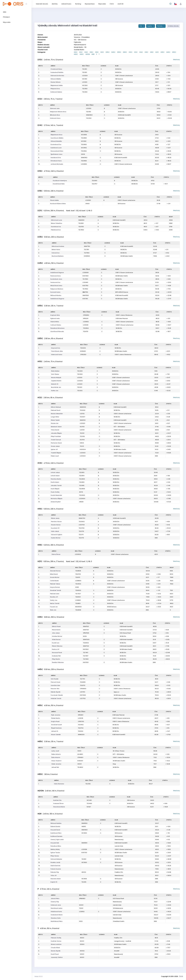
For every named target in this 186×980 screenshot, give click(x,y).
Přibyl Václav (55, 856)
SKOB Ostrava (112, 607)
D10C (76, 52)
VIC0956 (84, 135)
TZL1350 (85, 89)
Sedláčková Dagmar (57, 299)
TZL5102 (81, 731)
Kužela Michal (56, 538)
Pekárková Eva (56, 230)
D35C (108, 52)
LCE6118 (80, 718)
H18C (152, 52)
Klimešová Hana (56, 161)
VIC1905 (84, 879)
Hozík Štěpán (55, 489)
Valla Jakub (55, 531)
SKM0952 (84, 158)
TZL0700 (82, 528)
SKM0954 (89, 115)
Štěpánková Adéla (57, 85)
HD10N (88, 54)
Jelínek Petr (55, 767)
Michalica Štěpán (57, 499)
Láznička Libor (55, 685)
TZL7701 (82, 679)
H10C (131, 52)
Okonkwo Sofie (56, 918)
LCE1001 (82, 423)
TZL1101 (82, 433)
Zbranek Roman (55, 571)
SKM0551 (81, 220)
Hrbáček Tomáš (56, 698)
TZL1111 (82, 446)
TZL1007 (82, 417)
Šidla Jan (53, 610)
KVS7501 (86, 649)
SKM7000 (86, 639)
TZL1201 (80, 387)
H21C (157, 52)
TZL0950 (84, 145)
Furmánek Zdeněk (57, 695)
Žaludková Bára (56, 846)
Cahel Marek (54, 581)
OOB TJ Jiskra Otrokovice (124, 315)
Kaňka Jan (55, 391)
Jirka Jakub (56, 633)
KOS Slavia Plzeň (125, 633)
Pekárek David (56, 410)
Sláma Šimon (56, 554)
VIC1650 (84, 833)
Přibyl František (56, 436)
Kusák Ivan (56, 643)
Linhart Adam (55, 476)
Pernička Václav (56, 522)
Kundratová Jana (56, 279)
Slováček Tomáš (56, 590)
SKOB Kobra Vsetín (127, 256)
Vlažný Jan (54, 600)
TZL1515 (84, 882)
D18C (97, 52)
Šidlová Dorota (55, 826)
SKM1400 (85, 830)
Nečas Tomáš (55, 603)
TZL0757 (94, 184)
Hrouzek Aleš (55, 843)
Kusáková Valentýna (60, 181)
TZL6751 (86, 331)
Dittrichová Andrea (58, 246)
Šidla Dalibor (55, 371)
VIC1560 (84, 862)
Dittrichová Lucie (56, 220)
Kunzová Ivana (55, 292)
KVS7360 (86, 276)
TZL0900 (82, 495)
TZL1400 (89, 803)
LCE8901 (78, 600)
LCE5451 (86, 325)
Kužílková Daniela (56, 836)
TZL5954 (86, 328)
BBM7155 (85, 292)
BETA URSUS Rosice (122, 292)
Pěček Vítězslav (57, 646)
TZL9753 (81, 227)
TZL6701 (83, 685)
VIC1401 (89, 800)
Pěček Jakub (55, 518)
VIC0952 (84, 148)
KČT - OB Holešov (119, 427)
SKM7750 (87, 246)
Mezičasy (177, 59)
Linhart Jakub (55, 472)
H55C (174, 52)
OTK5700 (81, 721)
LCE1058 (84, 849)
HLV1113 (82, 427)
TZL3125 (88, 784)
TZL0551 (81, 223)
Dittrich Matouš (56, 407)
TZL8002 (78, 590)
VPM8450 (82, 898)
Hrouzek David (55, 830)
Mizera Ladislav (56, 944)
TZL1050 (89, 118)
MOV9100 (78, 607)
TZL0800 (82, 479)
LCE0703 (82, 525)
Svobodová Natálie (57, 72)
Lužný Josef (55, 751)
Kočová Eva (56, 253)
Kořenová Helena (56, 92)
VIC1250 (85, 85)
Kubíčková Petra (56, 833)
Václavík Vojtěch (57, 535)
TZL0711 (81, 535)
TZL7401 (86, 653)
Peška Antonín (56, 754)
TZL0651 (94, 181)
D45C (113, 52)
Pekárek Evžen (55, 594)
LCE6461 (85, 282)
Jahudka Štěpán (56, 433)
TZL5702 (81, 728)
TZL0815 (82, 485)
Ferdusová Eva (55, 282)
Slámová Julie (55, 108)
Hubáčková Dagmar (57, 273)
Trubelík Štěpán (56, 453)
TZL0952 (84, 151)
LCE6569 (86, 273)
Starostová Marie (59, 807)
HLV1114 (82, 440)
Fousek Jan (54, 607)
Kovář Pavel (55, 954)
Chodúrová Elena (56, 69)
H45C (168, 52)
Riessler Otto (55, 689)
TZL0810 (82, 482)
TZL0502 (78, 584)
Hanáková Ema (56, 158)
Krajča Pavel (55, 721)
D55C (119, 52)
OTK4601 (80, 757)
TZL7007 (78, 594)
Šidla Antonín (56, 757)
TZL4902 (80, 767)
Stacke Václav (56, 525)
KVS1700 (84, 853)
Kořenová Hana (55, 118)
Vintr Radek (55, 679)
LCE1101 (82, 430)
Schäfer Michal (57, 636)
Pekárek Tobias (55, 584)
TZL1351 (85, 69)
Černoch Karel (55, 682)
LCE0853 (84, 164)
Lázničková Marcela (57, 331)
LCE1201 (80, 384)
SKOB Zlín (118, 69)
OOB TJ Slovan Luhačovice (124, 76)
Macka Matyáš (56, 378)
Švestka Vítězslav (58, 662)
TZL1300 (80, 374)
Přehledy (160, 26)
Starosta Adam (56, 879)
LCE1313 (80, 378)
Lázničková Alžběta (57, 138)
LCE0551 (88, 200)
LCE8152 (82, 912)
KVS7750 (85, 286)
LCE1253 (85, 76)
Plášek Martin (56, 718)
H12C (136, 52)
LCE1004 (83, 456)
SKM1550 (84, 823)
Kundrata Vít (55, 528)
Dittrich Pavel (56, 626)
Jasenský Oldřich (57, 957)
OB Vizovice (119, 79)
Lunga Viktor (55, 417)
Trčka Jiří (54, 875)
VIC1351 (85, 79)
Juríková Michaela (57, 164)
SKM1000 (83, 407)
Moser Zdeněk (56, 735)
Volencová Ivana (57, 355)
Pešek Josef (55, 456)
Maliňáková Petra (57, 921)
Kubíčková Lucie (56, 148)
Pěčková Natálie (56, 823)
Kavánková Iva (56, 227)
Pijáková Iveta (55, 318)
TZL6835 (83, 682)
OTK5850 (86, 315)
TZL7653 (81, 230)
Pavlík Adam (55, 482)
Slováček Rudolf (56, 725)
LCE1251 (85, 82)
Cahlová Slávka (56, 325)
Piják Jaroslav (56, 715)
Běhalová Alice (55, 115)
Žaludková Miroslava (57, 328)
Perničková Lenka (57, 908)
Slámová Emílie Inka (57, 76)
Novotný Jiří (54, 597)
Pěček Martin (56, 630)
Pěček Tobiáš (55, 420)
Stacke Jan (55, 423)
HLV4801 (80, 754)
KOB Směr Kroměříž (124, 115)
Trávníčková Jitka (57, 351)
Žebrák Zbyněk (56, 692)
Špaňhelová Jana (56, 154)
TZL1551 (84, 859)
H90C (82, 54)
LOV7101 (83, 692)
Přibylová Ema (55, 89)
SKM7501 (86, 626)
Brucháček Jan (56, 387)
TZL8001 (78, 597)
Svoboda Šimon (58, 803)
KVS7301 (86, 662)
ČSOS (181, 976)
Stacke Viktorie (55, 82)
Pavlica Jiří (56, 649)
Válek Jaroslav (56, 764)
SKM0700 (82, 518)
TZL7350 (85, 279)
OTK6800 (83, 689)
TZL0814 (82, 476)
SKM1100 (83, 420)
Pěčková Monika (56, 295)
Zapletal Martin (56, 381)
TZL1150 (89, 112)
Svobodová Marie (57, 915)
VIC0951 (84, 141)
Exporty (150, 26)
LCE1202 (80, 381)
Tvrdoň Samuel (56, 440)
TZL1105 (82, 436)
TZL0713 (81, 538)
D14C (86, 52)
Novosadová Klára (57, 151)
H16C (146, 52)
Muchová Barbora (58, 256)
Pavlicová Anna (56, 276)
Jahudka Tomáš (56, 485)
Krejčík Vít (54, 882)
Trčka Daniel (55, 430)
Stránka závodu (173, 26)
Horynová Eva (56, 348)
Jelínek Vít (55, 731)
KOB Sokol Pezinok (122, 318)
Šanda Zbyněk (56, 951)
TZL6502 (86, 643)
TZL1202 (80, 391)
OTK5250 (83, 355)
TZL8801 (78, 603)
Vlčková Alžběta (56, 79)
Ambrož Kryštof (56, 502)
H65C (76, 54)
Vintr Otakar (55, 374)
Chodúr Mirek (55, 948)
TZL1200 (80, 371)
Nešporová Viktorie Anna (58, 112)
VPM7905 (86, 633)
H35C (163, 52)
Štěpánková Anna (56, 135)
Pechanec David (56, 443)
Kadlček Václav (56, 941)
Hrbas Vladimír (56, 761)
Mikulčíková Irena (56, 286)
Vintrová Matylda (56, 859)
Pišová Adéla (54, 200)
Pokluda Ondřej (56, 938)
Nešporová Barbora (57, 289)
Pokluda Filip (55, 872)
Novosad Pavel (57, 653)
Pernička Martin (56, 479)
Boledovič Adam (56, 427)
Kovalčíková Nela (59, 184)
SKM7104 (86, 646)
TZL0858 (84, 138)
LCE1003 (83, 453)
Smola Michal (55, 577)
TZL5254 (83, 348)
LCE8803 (78, 581)
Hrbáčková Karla (56, 912)
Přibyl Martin (56, 659)
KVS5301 (80, 761)
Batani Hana (56, 250)
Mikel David (54, 574)
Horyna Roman (55, 587)
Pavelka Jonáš (55, 862)
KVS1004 (83, 449)
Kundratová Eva (56, 145)
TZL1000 (83, 410)
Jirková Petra (55, 898)
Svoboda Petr (56, 656)
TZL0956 (84, 161)
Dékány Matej (55, 849)
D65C (125, 52)
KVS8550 (87, 256)
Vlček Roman (56, 639)
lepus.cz (116, 692)
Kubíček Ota (57, 800)
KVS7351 (85, 299)
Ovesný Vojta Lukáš (57, 840)
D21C (102, 52)
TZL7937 (86, 656)
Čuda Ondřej (55, 492)
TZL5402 (81, 725)
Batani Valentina (57, 223)
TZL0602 (82, 522)
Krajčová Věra (55, 315)
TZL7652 (85, 289)
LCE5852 (86, 322)
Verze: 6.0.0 (38, 976)
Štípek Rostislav (56, 728)
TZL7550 (87, 253)
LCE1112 (82, 414)
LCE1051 (89, 108)
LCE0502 (78, 554)
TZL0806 (82, 489)
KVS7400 (83, 695)
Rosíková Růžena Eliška (58, 204)
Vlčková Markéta (56, 141)
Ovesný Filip (55, 902)
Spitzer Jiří (54, 449)
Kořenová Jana (56, 905)
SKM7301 (86, 630)
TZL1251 (85, 72)
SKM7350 (86, 295)
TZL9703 (78, 574)
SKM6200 (81, 735)
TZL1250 (85, 92)
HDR (93, 54)
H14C (141, 52)
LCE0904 (82, 499)
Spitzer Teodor (55, 853)
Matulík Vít (55, 384)
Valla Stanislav (59, 784)
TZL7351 (86, 250)
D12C (81, 52)
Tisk (141, 26)
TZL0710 (81, 531)
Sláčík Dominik (55, 866)
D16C (92, 52)
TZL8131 (78, 577)
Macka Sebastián (57, 414)
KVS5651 (83, 351)
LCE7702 (83, 698)
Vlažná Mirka (55, 322)
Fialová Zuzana (56, 869)
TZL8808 (78, 571)
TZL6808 (78, 610)
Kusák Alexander (56, 495)
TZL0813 (82, 472)
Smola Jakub (55, 446)
